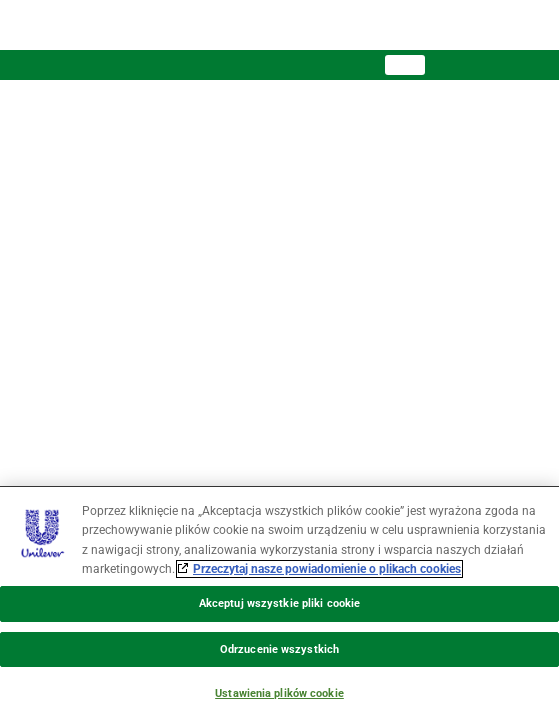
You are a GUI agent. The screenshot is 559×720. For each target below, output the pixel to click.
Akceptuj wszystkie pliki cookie (279, 603)
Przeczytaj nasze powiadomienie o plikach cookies (327, 569)
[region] (279, 603)
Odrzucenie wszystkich (279, 649)
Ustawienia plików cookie (279, 693)
